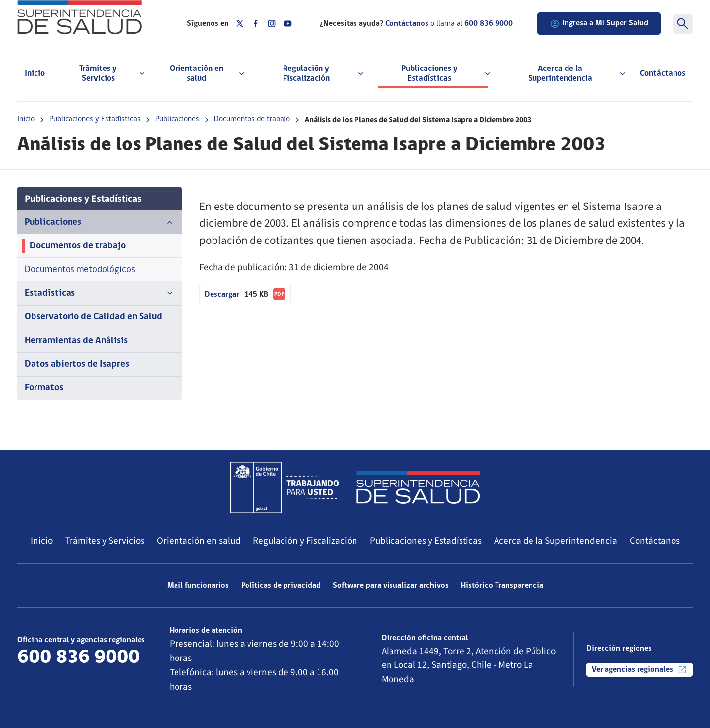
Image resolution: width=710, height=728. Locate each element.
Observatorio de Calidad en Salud (93, 317)
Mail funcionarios (198, 586)
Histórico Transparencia (502, 586)
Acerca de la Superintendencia (556, 541)
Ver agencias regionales (639, 670)
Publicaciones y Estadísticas (95, 119)
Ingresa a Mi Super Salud (599, 24)
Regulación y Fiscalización (305, 541)
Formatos (44, 388)
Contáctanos (663, 74)
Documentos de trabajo (252, 119)
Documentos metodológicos (80, 270)
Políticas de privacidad (281, 586)
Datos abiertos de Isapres (77, 364)
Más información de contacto (77, 676)
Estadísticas (100, 293)
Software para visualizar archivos (391, 586)
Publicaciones (177, 119)
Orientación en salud (199, 541)
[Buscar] (683, 24)
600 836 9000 (489, 24)
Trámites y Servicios (105, 541)
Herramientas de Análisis (76, 341)
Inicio (35, 74)
